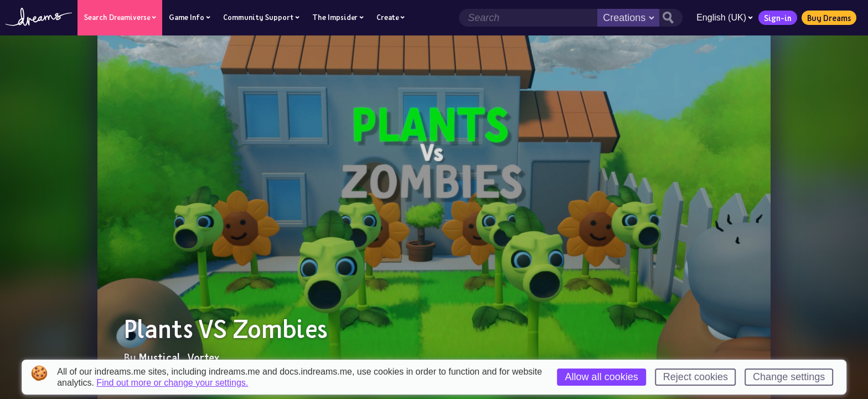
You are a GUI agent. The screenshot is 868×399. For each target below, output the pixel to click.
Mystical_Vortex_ (182, 357)
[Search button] (671, 18)
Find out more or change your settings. (172, 383)
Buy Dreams (829, 18)
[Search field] (528, 18)
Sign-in (778, 18)
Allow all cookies (602, 377)
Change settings (789, 377)
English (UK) (725, 17)
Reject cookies (696, 377)
